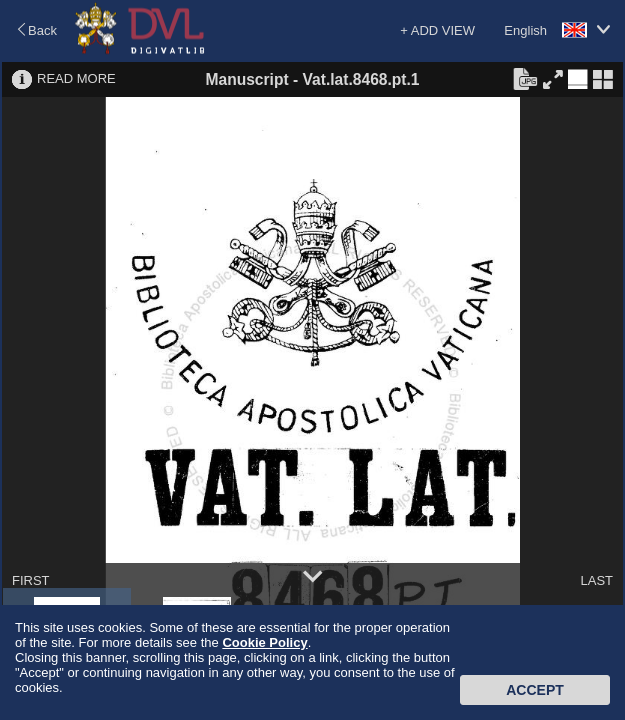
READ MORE (76, 78)
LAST (596, 580)
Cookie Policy (264, 642)
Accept (535, 690)
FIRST (31, 580)
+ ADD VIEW (437, 30)
